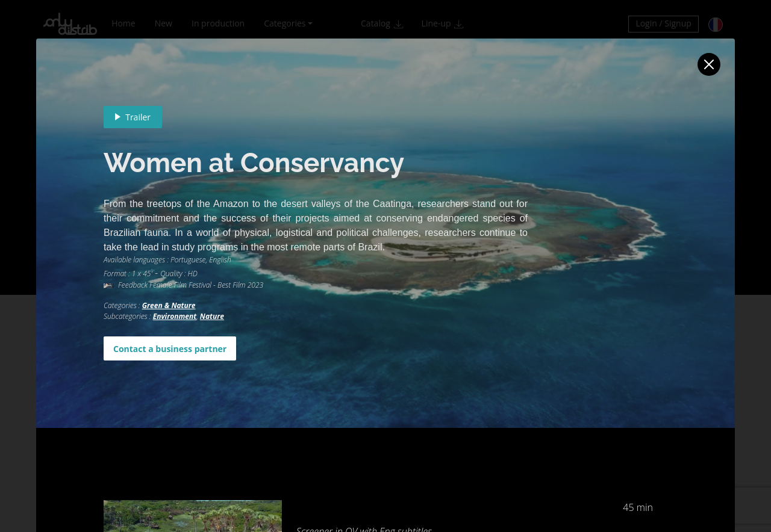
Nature (212, 316)
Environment (175, 316)
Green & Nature (169, 305)
